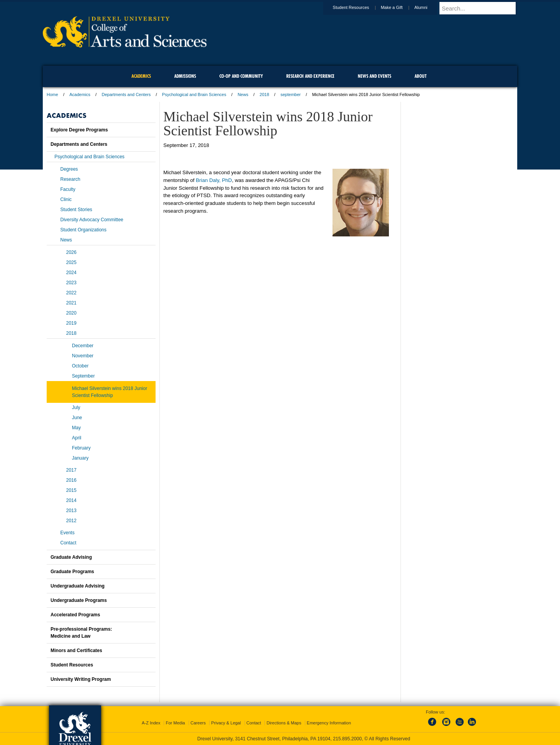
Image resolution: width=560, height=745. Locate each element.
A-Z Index (151, 723)
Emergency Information (329, 723)
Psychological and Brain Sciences (194, 94)
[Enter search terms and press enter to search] (482, 8)
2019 (71, 323)
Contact (68, 543)
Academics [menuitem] (141, 76)
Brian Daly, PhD (214, 180)
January (80, 458)
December (83, 346)
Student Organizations (83, 230)
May (76, 428)
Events (67, 533)
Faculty (68, 189)
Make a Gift (399, 7)
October (80, 366)
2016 (71, 480)
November (83, 356)
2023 (71, 283)
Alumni (428, 7)
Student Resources (359, 7)
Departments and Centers (126, 94)
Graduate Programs (72, 572)
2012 (71, 521)
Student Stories (76, 210)
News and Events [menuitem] (374, 76)
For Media (175, 723)
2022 (71, 293)
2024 (71, 273)
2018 (264, 94)
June (77, 418)
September (83, 376)
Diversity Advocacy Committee (92, 220)
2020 (71, 313)
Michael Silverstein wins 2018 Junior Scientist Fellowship (109, 392)
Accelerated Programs (75, 615)
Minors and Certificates (76, 651)
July (76, 407)
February (81, 448)
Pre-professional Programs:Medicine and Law (81, 633)
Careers (198, 723)
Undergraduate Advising (78, 586)
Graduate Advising (71, 557)
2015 (71, 490)
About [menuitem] (421, 76)
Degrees (69, 169)
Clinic (66, 199)
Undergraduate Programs (79, 600)
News (243, 94)
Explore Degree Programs (79, 130)
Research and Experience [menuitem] (310, 76)
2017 (71, 470)
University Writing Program (81, 679)
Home (52, 94)
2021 (71, 303)
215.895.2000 (347, 739)
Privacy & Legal (226, 723)
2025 (71, 262)
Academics (80, 94)
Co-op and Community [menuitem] (241, 76)
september (290, 94)
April (77, 438)
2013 (71, 511)
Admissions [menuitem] (185, 76)
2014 (71, 500)
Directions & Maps (284, 723)
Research (70, 179)
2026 (71, 252)
